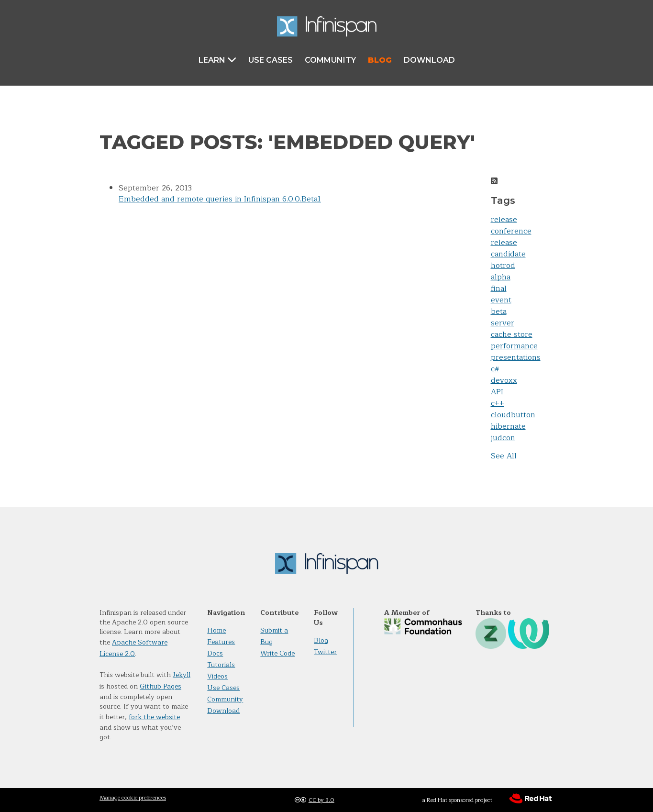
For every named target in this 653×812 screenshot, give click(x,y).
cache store (512, 334)
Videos (217, 676)
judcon (503, 438)
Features (221, 642)
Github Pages (160, 686)
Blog (380, 60)
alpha (501, 277)
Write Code (277, 653)
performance (514, 346)
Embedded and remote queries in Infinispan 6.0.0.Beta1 (220, 199)
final (499, 289)
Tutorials (221, 665)
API (497, 392)
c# (495, 369)
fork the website (154, 717)
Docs (215, 653)
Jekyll (182, 675)
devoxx (504, 380)
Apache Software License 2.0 (133, 648)
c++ (498, 403)
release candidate (508, 248)
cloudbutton (513, 415)
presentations (516, 357)
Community (330, 60)
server (503, 323)
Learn (217, 60)
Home (216, 630)
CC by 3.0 (321, 800)
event (501, 300)
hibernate (508, 426)
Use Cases (271, 60)
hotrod (503, 266)
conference (511, 231)
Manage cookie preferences (133, 798)
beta (499, 311)
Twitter (325, 652)
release (504, 220)
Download (429, 60)
